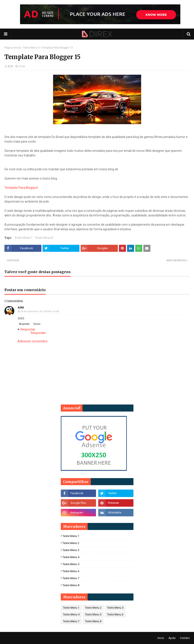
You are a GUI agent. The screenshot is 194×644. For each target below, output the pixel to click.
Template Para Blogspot (21, 188)
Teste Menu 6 (71, 571)
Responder (24, 324)
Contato (185, 638)
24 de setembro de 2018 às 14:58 (40, 311)
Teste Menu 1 (71, 536)
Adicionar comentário (33, 341)
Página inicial (13, 48)
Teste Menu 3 (71, 550)
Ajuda (172, 638)
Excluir (37, 324)
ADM (10, 66)
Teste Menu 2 (71, 543)
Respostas (28, 329)
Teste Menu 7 (23, 238)
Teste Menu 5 (71, 564)
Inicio (161, 638)
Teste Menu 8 (31, 48)
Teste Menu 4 (71, 557)
